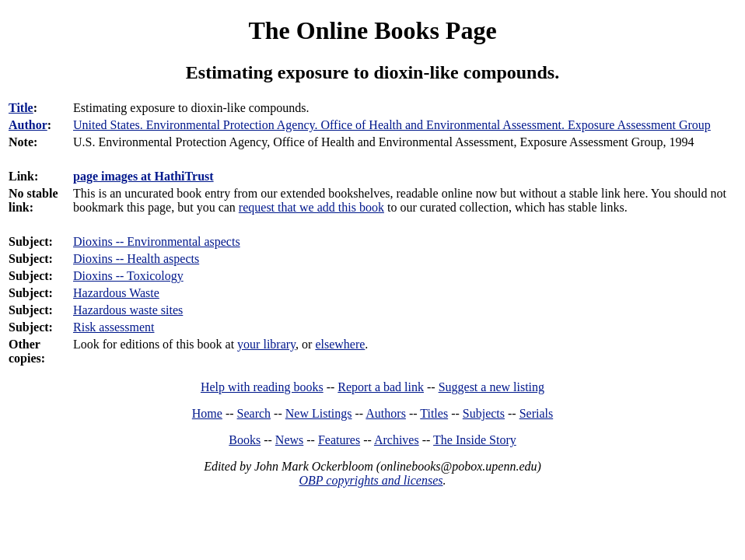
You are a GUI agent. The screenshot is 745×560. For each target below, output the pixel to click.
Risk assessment (114, 327)
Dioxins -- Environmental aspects (157, 241)
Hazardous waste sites (128, 310)
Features (339, 440)
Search (254, 413)
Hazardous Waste (116, 293)
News (289, 440)
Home (207, 413)
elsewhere (340, 344)
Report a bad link (381, 387)
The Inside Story (475, 440)
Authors (386, 413)
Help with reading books (262, 387)
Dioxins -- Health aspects (136, 259)
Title (21, 108)
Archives (397, 440)
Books (245, 440)
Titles (434, 413)
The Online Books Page (372, 30)
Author (28, 125)
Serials (537, 413)
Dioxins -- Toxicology (128, 276)
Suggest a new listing (491, 387)
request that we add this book (311, 207)
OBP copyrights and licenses (371, 480)
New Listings (319, 413)
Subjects (484, 413)
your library (266, 344)
